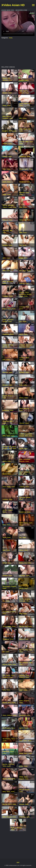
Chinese (22, 292)
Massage (11, 205)
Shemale (5, 245)
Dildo (21, 459)
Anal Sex (22, 142)
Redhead (22, 193)
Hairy (12, 345)
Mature (5, 78)
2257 (18, 862)
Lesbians (22, 307)
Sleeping (22, 675)
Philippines (23, 156)
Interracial (22, 497)
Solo (9, 78)
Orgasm (5, 207)
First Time (11, 764)
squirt (4, 169)
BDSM (21, 523)
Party (21, 385)
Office (4, 106)
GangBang (23, 182)
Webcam (5, 80)
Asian (11, 38)
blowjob (5, 93)
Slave (27, 307)
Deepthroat (6, 334)
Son (21, 245)
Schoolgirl (10, 320)
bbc (30, 104)
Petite (4, 282)
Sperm (21, 104)
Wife (11, 231)
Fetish (8, 436)
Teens (26, 104)
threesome (10, 282)
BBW (21, 91)
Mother (28, 497)
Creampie (5, 118)
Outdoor (5, 156)
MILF (21, 118)
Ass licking (6, 612)
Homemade (23, 220)
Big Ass (9, 116)
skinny (21, 448)
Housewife (6, 231)
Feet (26, 626)
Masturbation (7, 586)
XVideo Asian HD (13, 5)
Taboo (14, 447)
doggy (4, 194)
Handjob (22, 434)
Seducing (22, 601)
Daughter (5, 131)
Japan (26, 777)
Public (4, 320)
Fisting (21, 169)
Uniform (22, 80)
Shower (10, 396)
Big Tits (25, 91)
